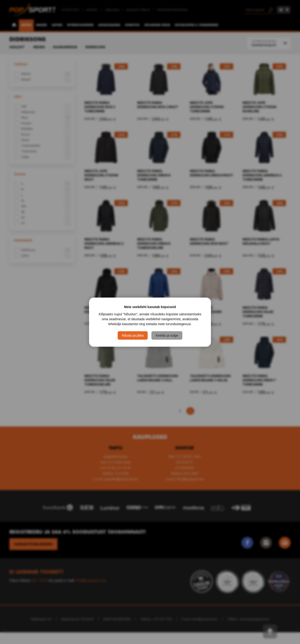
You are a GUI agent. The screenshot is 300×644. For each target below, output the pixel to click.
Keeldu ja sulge (167, 335)
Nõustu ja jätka (133, 335)
